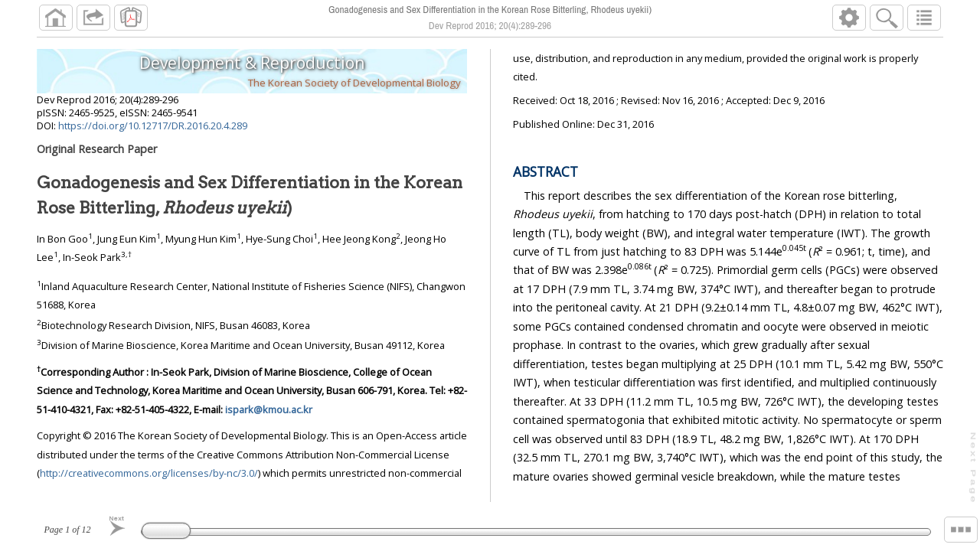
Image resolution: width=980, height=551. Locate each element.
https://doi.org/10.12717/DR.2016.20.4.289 (153, 126)
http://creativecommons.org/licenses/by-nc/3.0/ (149, 473)
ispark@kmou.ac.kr (269, 409)
